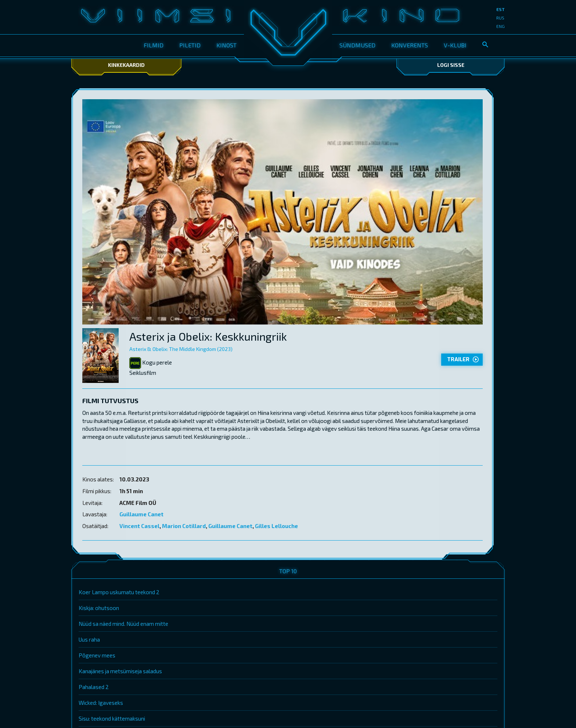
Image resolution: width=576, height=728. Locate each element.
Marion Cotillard (184, 526)
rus (500, 18)
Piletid (190, 45)
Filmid (154, 45)
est (501, 9)
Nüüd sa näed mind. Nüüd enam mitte (123, 624)
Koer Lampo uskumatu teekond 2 (119, 592)
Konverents (410, 45)
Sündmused (357, 45)
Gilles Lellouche (276, 526)
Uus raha (89, 639)
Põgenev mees (97, 655)
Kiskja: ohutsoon (99, 608)
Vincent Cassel (139, 526)
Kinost (226, 45)
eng (501, 26)
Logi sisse (451, 65)
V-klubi (455, 45)
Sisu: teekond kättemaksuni (112, 718)
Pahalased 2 (94, 687)
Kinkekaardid (126, 65)
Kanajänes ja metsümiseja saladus (120, 671)
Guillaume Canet (141, 514)
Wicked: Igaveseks (101, 703)
